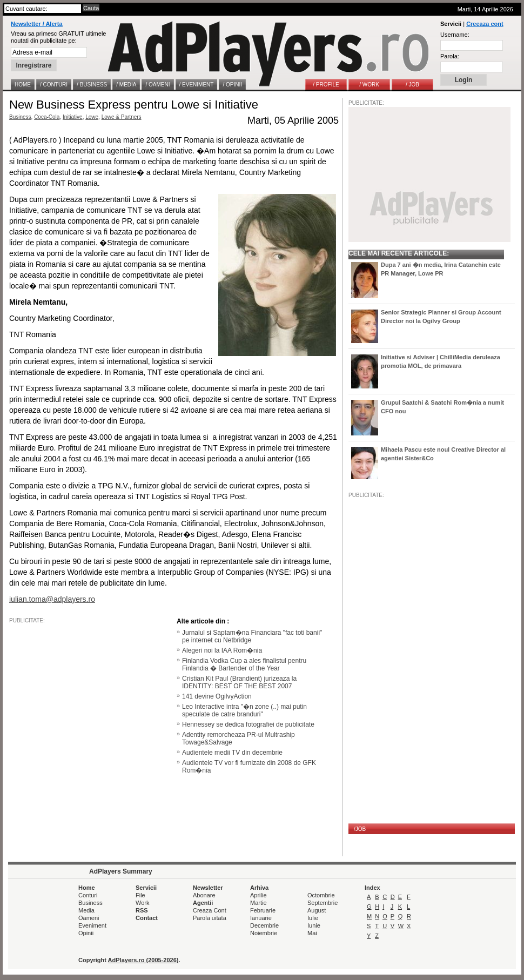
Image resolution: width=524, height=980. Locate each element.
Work (142, 903)
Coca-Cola (47, 117)
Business (20, 117)
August (317, 910)
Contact (147, 918)
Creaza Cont (210, 910)
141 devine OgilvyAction (217, 696)
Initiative (73, 117)
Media (86, 910)
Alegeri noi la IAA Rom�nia (222, 650)
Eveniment (92, 925)
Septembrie (323, 903)
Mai (312, 933)
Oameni (89, 918)
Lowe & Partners (122, 117)
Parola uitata (210, 918)
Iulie (313, 918)
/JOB (360, 829)
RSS (142, 910)
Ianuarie (261, 918)
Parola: (450, 56)
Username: (455, 35)
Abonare (204, 895)
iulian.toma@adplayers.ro (52, 599)
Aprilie (258, 895)
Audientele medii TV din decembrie (232, 753)
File (140, 895)
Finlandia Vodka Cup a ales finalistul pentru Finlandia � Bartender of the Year (244, 664)
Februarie (263, 910)
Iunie (314, 925)
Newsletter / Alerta (37, 24)
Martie (258, 903)
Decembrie (264, 925)
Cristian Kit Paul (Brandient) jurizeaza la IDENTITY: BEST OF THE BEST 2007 (239, 682)
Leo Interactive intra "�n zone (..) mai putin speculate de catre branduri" (244, 710)
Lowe (92, 117)
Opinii (86, 933)
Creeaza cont (485, 24)
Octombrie (321, 895)
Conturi (88, 895)
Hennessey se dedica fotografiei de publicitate (248, 724)
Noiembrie (264, 933)
